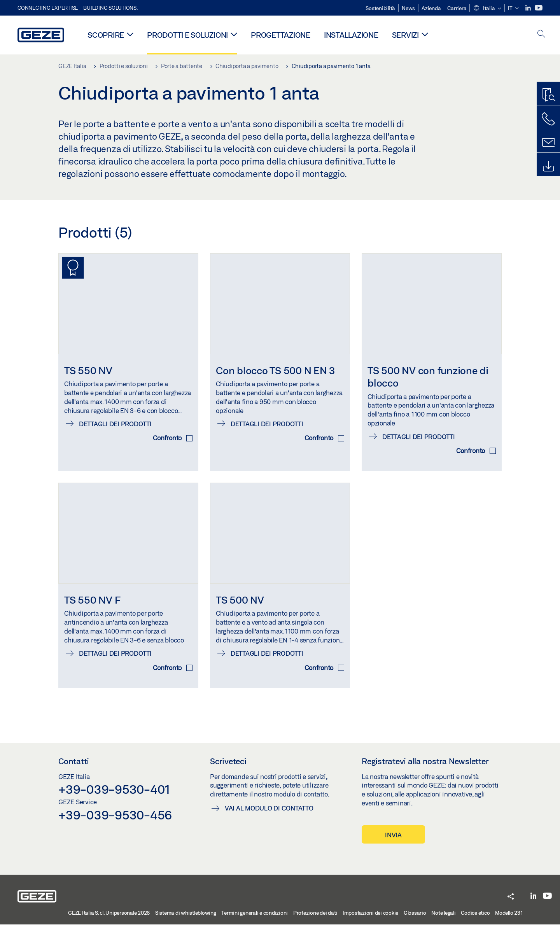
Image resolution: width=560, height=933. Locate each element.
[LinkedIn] (529, 8)
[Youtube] (539, 8)
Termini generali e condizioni (255, 921)
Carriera (457, 8)
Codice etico (475, 921)
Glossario (415, 921)
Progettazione (281, 35)
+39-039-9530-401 (114, 798)
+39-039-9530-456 (115, 823)
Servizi (405, 35)
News (408, 8)
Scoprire (106, 35)
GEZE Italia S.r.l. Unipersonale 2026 (109, 921)
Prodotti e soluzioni (187, 35)
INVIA (393, 843)
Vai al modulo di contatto (269, 816)
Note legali (443, 921)
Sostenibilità (380, 8)
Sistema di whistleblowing (186, 921)
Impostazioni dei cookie (370, 921)
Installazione (351, 35)
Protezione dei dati (315, 921)
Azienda (431, 8)
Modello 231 (509, 921)
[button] (487, 9)
